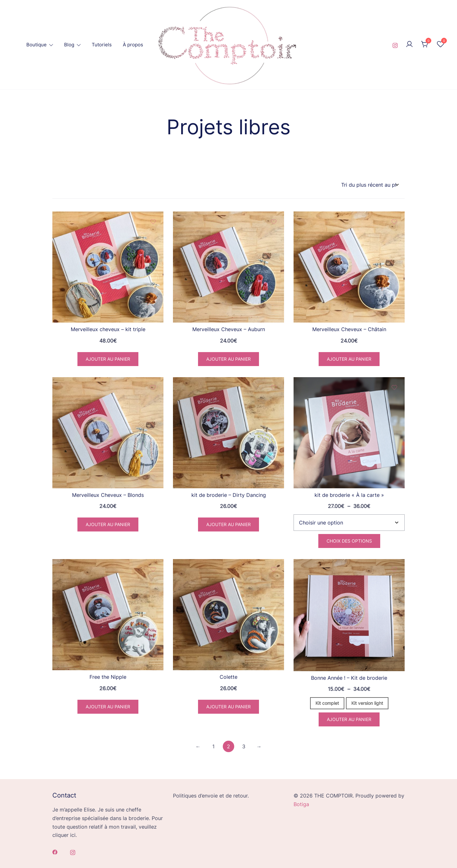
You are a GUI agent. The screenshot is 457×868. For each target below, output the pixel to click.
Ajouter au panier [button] (108, 359)
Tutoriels (102, 45)
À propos (133, 45)
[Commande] (370, 185)
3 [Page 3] (244, 746)
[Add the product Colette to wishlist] (274, 569)
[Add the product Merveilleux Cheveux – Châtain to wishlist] (394, 222)
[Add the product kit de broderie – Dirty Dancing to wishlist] (274, 387)
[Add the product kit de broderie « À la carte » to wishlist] (394, 387)
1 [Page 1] (213, 746)
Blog (69, 45)
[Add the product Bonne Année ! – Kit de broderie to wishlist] (394, 569)
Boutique (36, 45)
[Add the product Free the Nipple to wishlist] (153, 569)
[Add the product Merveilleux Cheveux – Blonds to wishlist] (153, 387)
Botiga (301, 804)
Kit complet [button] (327, 703)
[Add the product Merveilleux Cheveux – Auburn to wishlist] (274, 222)
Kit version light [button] (367, 703)
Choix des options (349, 541)
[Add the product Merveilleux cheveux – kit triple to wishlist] (153, 222)
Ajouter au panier (349, 719)
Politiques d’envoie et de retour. (211, 796)
